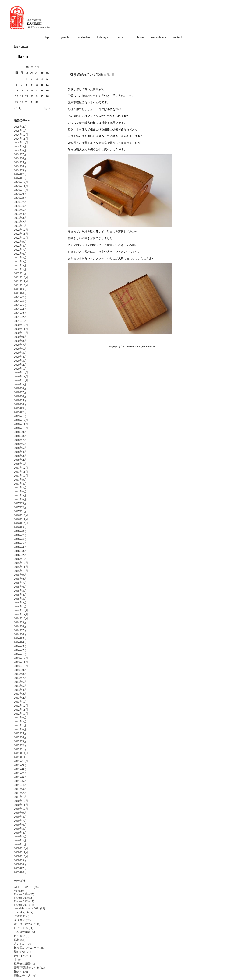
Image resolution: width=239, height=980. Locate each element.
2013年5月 (20, 686)
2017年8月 (20, 484)
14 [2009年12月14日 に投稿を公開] (22, 91)
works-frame (159, 37)
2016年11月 (21, 519)
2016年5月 (20, 543)
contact (177, 37)
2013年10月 (21, 666)
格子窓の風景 (22, 964)
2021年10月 (21, 285)
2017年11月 (21, 472)
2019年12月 (21, 373)
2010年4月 (20, 833)
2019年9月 (20, 384)
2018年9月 (20, 432)
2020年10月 (21, 333)
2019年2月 (20, 412)
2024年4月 (20, 166)
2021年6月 (20, 301)
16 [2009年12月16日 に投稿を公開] (32, 91)
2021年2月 (20, 317)
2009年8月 (20, 864)
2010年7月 (20, 821)
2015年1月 (20, 607)
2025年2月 (20, 127)
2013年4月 (20, 690)
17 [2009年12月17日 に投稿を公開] (37, 91)
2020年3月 (20, 361)
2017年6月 (20, 492)
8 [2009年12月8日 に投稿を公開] (27, 85)
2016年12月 (21, 515)
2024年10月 (21, 143)
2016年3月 (20, 551)
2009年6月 (20, 872)
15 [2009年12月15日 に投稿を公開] (27, 91)
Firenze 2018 (21, 894)
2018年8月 (20, 436)
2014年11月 (21, 614)
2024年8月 (20, 150)
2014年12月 (21, 610)
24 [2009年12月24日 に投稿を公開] (37, 96)
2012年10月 (21, 714)
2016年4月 (20, 547)
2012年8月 (20, 722)
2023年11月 (21, 186)
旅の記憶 (20, 952)
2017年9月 (20, 480)
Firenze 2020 (21, 898)
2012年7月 (20, 725)
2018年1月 (20, 464)
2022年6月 (20, 254)
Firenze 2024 (21, 905)
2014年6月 (20, 634)
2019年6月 (20, 396)
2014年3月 (20, 646)
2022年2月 (20, 269)
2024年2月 (20, 174)
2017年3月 (20, 503)
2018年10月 (21, 428)
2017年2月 (20, 507)
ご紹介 (18, 916)
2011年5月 (20, 781)
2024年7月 (20, 154)
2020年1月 (20, 369)
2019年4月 (20, 404)
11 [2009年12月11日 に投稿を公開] (42, 85)
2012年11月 (21, 710)
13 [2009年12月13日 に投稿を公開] (17, 91)
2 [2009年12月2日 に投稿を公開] (32, 79)
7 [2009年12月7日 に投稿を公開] (22, 85)
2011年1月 (20, 797)
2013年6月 (20, 682)
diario (140, 37)
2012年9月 (20, 718)
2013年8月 (20, 674)
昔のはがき (21, 956)
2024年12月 (21, 135)
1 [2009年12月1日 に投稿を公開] (27, 79)
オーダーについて (25, 924)
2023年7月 (20, 202)
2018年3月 (20, 456)
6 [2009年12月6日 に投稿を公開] (17, 85)
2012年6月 (20, 729)
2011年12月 (21, 753)
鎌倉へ (18, 972)
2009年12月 (21, 848)
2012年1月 (20, 749)
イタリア (20, 920)
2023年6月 (20, 206)
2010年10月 (21, 809)
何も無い (20, 936)
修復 (17, 940)
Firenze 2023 (21, 901)
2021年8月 (20, 293)
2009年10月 (21, 856)
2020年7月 (20, 345)
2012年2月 (20, 745)
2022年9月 (20, 242)
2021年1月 (20, 321)
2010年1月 (20, 844)
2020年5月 (20, 353)
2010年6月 (20, 825)
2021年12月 (21, 277)
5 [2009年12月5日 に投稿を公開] (47, 79)
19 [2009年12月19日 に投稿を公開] (47, 91)
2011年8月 (20, 769)
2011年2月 (20, 793)
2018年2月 (20, 460)
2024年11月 (21, 139)
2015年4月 (20, 595)
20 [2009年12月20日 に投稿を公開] (17, 96)
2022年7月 (20, 250)
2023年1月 (20, 226)
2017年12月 (21, 468)
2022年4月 (20, 262)
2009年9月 (20, 860)
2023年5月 (20, 210)
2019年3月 (20, 408)
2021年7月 (20, 297)
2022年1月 (20, 273)
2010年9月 (20, 813)
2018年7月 (20, 440)
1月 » (47, 108)
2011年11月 (21, 757)
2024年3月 (20, 170)
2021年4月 (20, 309)
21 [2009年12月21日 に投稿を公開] (22, 96)
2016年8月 (20, 531)
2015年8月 (20, 579)
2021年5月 (20, 305)
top (47, 37)
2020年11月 (21, 329)
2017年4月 (20, 499)
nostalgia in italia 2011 (27, 908)
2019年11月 (21, 377)
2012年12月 (21, 706)
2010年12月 (21, 801)
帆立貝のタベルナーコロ (29, 948)
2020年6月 (20, 349)
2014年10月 (21, 618)
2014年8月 (20, 626)
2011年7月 (20, 773)
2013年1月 (20, 702)
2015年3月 (20, 599)
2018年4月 (20, 452)
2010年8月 (20, 817)
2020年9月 (20, 337)
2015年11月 (21, 567)
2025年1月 (20, 131)
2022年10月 (21, 238)
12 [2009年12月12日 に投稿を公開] (47, 85)
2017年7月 (20, 488)
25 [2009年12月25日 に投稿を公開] (42, 96)
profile (65, 37)
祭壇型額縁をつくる (27, 968)
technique (103, 37)
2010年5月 (20, 829)
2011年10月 (21, 761)
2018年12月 (21, 420)
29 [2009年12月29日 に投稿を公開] (27, 102)
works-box (84, 37)
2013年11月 (21, 662)
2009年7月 (20, 868)
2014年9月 (20, 622)
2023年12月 (21, 182)
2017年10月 (21, 476)
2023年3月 (20, 218)
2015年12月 (21, 563)
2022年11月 (21, 234)
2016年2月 (20, 555)
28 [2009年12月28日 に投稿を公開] (22, 102)
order (121, 37)
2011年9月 (20, 765)
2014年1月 (20, 654)
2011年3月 (20, 789)
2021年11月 (21, 281)
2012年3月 (20, 741)
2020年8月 (20, 341)
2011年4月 (20, 785)
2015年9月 (20, 575)
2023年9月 (20, 194)
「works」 (20, 912)
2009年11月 (21, 852)
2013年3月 (20, 694)
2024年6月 (20, 158)
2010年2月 (20, 840)
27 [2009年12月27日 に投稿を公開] (17, 102)
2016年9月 (20, 527)
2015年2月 (20, 603)
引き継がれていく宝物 (86, 75)
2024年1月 (20, 178)
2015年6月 (20, 587)
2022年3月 (20, 265)
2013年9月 (20, 670)
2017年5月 (20, 495)
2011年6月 (20, 777)
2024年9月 (20, 146)
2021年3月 (20, 313)
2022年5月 (20, 258)
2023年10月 (21, 190)
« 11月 (18, 108)
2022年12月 (21, 230)
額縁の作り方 (22, 976)
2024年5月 (20, 162)
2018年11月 (21, 424)
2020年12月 (21, 325)
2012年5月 (20, 733)
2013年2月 (20, 698)
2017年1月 (20, 511)
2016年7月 (20, 535)
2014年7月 (20, 630)
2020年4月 (20, 357)
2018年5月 (20, 448)
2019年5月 (20, 400)
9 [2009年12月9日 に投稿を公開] (32, 85)
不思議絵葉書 (22, 932)
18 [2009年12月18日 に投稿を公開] (42, 91)
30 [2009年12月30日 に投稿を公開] (32, 102)
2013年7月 (20, 678)
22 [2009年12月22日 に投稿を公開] (27, 96)
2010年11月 (21, 805)
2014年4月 (20, 642)
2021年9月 (20, 289)
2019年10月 (21, 380)
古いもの (20, 944)
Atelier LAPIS (24, 887)
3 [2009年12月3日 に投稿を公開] (37, 79)
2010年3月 (20, 837)
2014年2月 (20, 650)
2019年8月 (20, 388)
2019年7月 (20, 392)
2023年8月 (20, 198)
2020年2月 (20, 365)
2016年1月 (20, 559)
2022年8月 (20, 246)
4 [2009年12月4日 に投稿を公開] (42, 79)
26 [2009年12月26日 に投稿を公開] (47, 96)
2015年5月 (20, 591)
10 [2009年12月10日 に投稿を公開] (37, 85)
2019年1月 (20, 416)
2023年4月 (20, 214)
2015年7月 (20, 583)
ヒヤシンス (21, 928)
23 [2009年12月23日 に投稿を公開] (32, 96)
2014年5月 (20, 638)
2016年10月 (21, 523)
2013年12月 (21, 658)
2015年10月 (21, 571)
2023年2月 (20, 222)
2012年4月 (20, 737)
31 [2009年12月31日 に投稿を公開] (37, 102)
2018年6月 (20, 444)
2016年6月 (20, 539)
